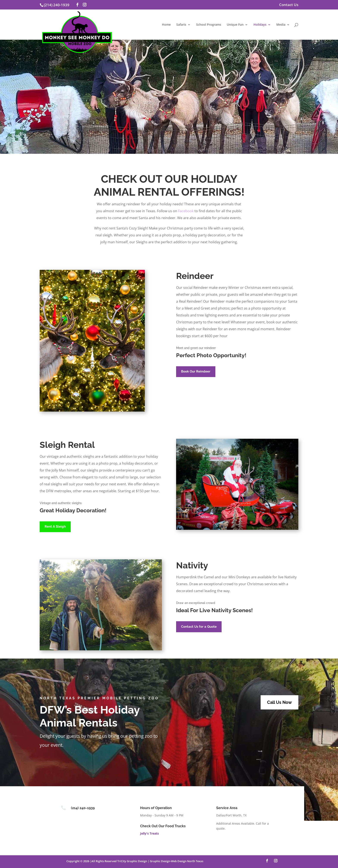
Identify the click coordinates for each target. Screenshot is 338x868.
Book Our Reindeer (196, 371)
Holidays (260, 25)
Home (166, 25)
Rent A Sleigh (55, 527)
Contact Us (289, 5)
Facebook (186, 211)
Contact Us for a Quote (199, 627)
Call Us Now (279, 702)
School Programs (209, 25)
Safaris (181, 25)
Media (281, 25)
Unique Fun (235, 25)
